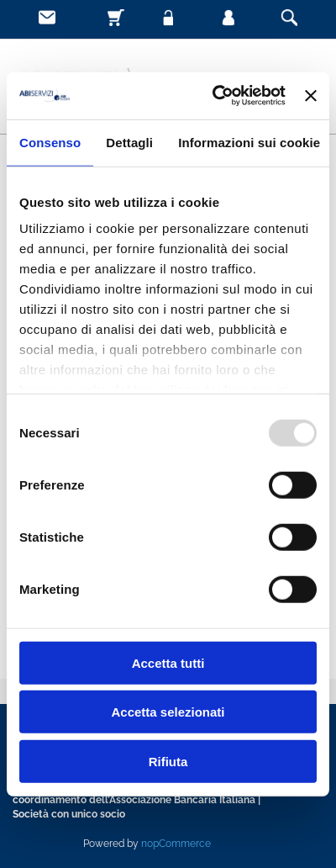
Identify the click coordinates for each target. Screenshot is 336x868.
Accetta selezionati (168, 712)
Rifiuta (168, 761)
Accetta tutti (168, 662)
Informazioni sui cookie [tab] (249, 142)
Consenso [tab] (50, 142)
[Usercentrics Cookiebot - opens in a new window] (216, 96)
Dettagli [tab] (129, 142)
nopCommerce (176, 844)
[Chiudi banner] (311, 96)
